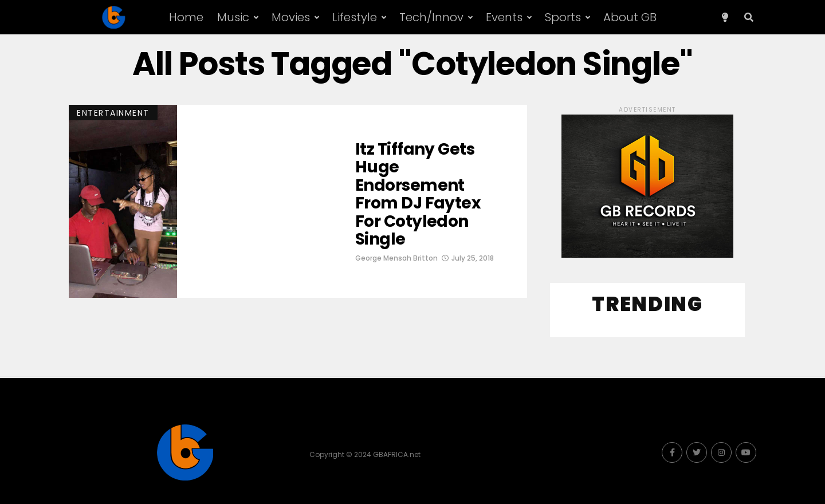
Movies (291, 17)
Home (186, 17)
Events (504, 17)
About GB (630, 17)
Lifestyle (355, 17)
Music (233, 17)
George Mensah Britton (396, 258)
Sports (563, 17)
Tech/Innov (431, 17)
